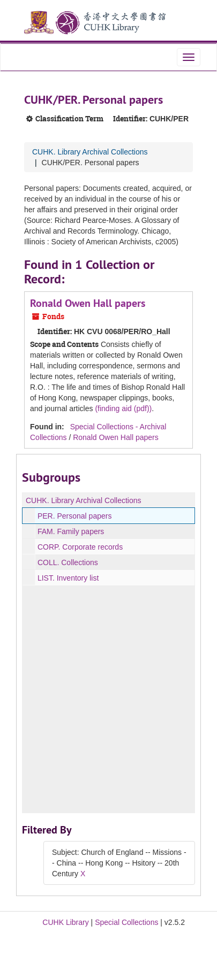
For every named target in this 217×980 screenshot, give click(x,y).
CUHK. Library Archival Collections (90, 152)
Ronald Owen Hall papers (88, 303)
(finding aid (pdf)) (123, 408)
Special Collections (126, 922)
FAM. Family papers (71, 531)
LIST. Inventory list (68, 578)
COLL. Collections (68, 562)
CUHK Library (65, 922)
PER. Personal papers (75, 516)
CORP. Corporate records (80, 547)
